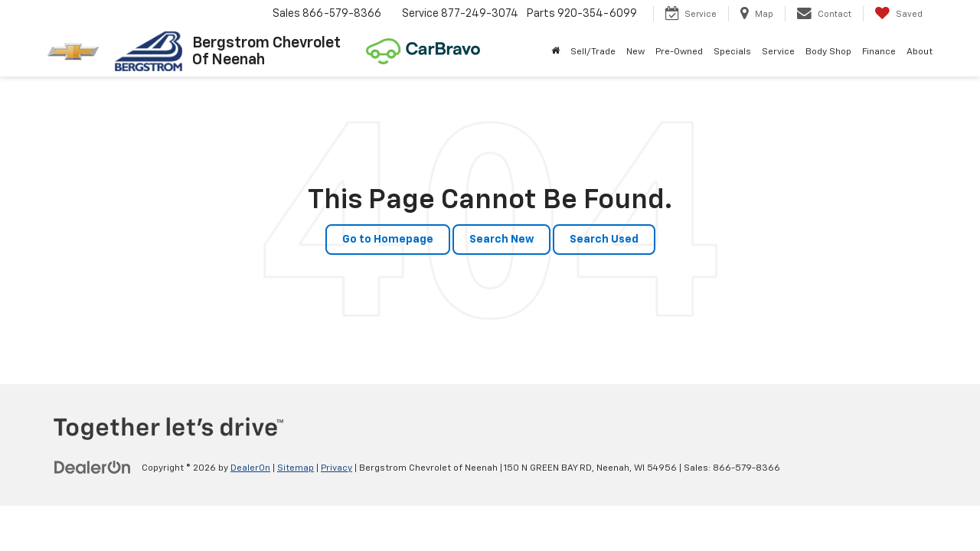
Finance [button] (879, 52)
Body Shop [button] (828, 52)
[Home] (555, 52)
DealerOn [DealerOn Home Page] (250, 468)
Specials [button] (732, 52)
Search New (501, 240)
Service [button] (778, 52)
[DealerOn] (93, 468)
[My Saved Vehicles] (898, 14)
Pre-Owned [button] (679, 52)
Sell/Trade (593, 52)
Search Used (604, 240)
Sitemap (296, 468)
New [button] (635, 52)
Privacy (336, 468)
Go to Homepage (388, 240)
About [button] (920, 52)
